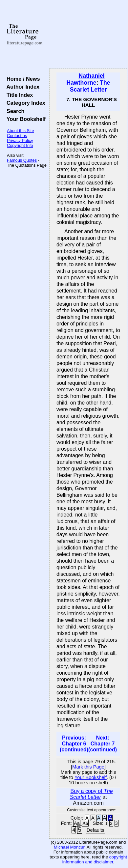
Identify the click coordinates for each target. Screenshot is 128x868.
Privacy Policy (20, 140)
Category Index (24, 103)
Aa (77, 823)
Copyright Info (20, 145)
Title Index (18, 95)
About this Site (21, 131)
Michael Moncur (69, 847)
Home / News (22, 79)
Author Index (21, 87)
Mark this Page (88, 767)
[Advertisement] (88, 35)
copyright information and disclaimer (95, 859)
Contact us (17, 136)
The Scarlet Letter (90, 86)
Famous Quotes (22, 160)
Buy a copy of (91, 794)
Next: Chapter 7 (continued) (103, 744)
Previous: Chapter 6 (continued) (74, 744)
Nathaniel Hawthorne (86, 79)
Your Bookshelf (25, 119)
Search (14, 111)
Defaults (96, 830)
